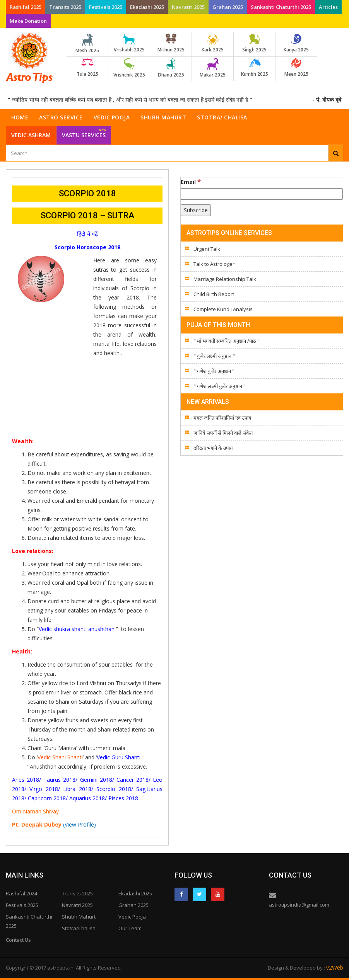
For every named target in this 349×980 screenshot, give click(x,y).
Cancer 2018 (133, 780)
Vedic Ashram (31, 135)
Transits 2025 (65, 7)
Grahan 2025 (228, 7)
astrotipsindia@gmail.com (299, 905)
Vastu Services (84, 132)
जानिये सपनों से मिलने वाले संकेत (223, 433)
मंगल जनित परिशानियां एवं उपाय (222, 418)
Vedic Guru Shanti (119, 757)
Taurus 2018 (59, 780)
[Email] (262, 194)
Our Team (130, 928)
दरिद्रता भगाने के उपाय (213, 448)
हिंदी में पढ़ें (87, 234)
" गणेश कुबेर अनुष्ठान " (214, 371)
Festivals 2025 (106, 7)
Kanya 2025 (296, 43)
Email (191, 182)
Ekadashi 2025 (147, 7)
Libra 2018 (77, 789)
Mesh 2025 (87, 44)
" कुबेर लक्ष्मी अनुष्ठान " (214, 356)
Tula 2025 (87, 68)
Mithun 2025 (171, 43)
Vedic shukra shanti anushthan (77, 629)
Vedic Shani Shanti (60, 757)
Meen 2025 (296, 68)
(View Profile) (80, 824)
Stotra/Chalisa (79, 928)
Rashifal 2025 (26, 7)
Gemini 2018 (96, 780)
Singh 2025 (254, 43)
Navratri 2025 (188, 7)
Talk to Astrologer (214, 264)
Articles (328, 7)
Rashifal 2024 (21, 893)
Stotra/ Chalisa (222, 117)
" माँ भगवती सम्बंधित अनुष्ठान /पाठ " (227, 341)
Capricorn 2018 (47, 798)
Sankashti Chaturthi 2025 (281, 7)
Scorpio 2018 (114, 789)
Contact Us (18, 940)
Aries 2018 (26, 780)
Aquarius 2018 (87, 798)
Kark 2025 (213, 43)
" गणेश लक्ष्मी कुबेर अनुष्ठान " (220, 386)
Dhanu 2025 (171, 68)
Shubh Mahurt (163, 117)
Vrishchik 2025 (129, 68)
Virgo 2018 (44, 789)
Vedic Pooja (112, 117)
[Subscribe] (196, 210)
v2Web (335, 967)
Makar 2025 (213, 68)
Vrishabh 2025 (129, 43)
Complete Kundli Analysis (223, 309)
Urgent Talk (207, 249)
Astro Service (61, 117)
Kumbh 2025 (254, 68)
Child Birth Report (214, 294)
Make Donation (28, 21)
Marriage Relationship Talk (225, 279)
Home (20, 117)
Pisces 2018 (123, 798)
